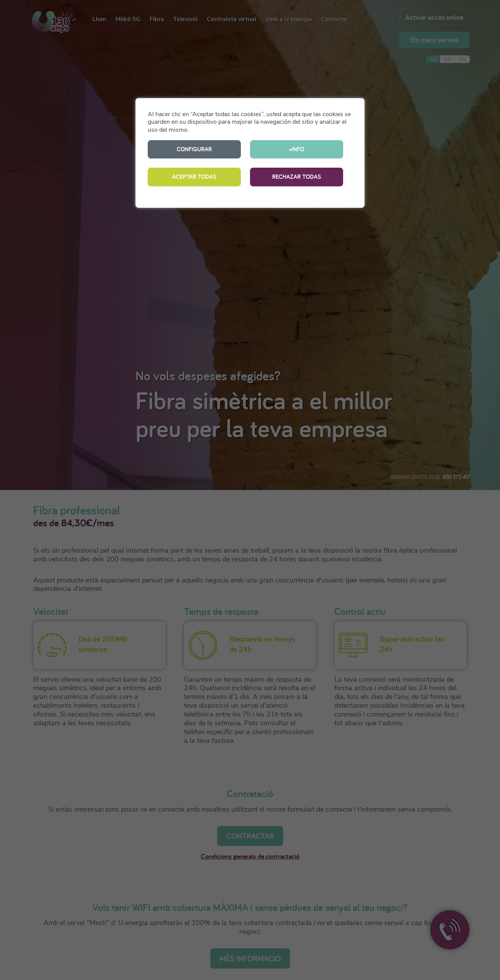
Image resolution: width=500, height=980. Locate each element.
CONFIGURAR (194, 149)
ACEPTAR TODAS (194, 177)
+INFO (297, 149)
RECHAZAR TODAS (297, 177)
